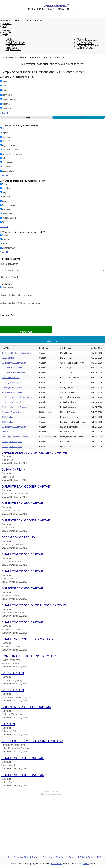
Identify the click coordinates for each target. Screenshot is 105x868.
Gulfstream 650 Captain (12, 368)
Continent (79, 117)
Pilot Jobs (40, 20)
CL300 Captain (8, 358)
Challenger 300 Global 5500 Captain (17, 397)
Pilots (19, 20)
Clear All (4, 113)
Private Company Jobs (88, 45)
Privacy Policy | (89, 857)
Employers (29, 20)
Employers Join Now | (44, 857)
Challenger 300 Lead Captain (14, 407)
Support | (74, 857)
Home (2, 20)
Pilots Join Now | (23, 857)
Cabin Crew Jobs (85, 48)
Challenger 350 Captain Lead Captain (17, 353)
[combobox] (52, 264)
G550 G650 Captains (11, 378)
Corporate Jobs (13, 49)
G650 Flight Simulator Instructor (15, 437)
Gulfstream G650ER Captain (14, 363)
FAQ (5, 26)
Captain (5, 432)
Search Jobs (10, 20)
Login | (9, 857)
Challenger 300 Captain (12, 387)
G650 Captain (7, 417)
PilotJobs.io (56, 864)
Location (26, 117)
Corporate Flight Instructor (13, 412)
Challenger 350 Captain (12, 383)
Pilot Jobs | (62, 857)
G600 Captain (7, 422)
